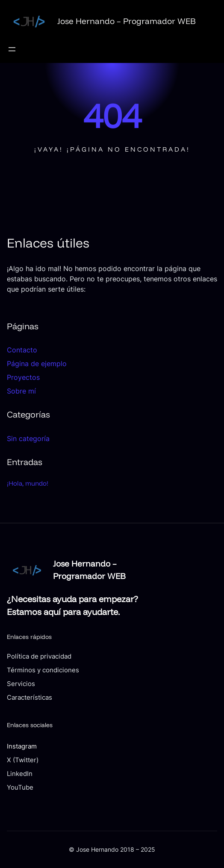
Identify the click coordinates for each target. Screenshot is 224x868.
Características (29, 698)
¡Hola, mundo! (28, 483)
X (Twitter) (23, 760)
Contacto (22, 350)
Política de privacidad (39, 656)
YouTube (20, 787)
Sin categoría (28, 438)
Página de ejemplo (37, 364)
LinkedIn (20, 774)
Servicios (21, 684)
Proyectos (23, 377)
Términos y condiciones (43, 670)
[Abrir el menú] (12, 49)
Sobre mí (21, 391)
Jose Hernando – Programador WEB (127, 21)
